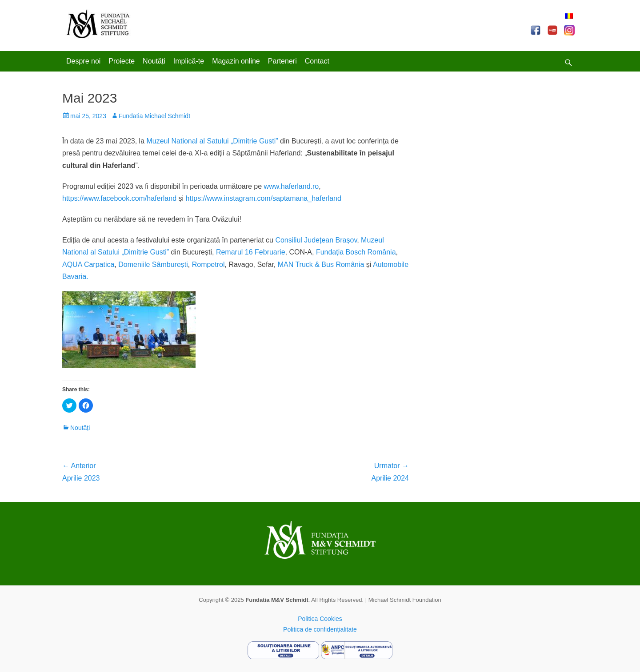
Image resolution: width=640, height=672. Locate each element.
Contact (317, 61)
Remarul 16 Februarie (251, 252)
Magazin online (236, 61)
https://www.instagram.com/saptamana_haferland (263, 198)
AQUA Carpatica (88, 264)
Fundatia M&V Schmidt (277, 600)
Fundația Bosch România (356, 252)
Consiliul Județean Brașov (316, 240)
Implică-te (189, 61)
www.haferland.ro (292, 186)
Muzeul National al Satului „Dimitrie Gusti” (212, 141)
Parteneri (282, 61)
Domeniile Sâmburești (153, 264)
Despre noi (83, 61)
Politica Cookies (320, 619)
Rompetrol (208, 264)
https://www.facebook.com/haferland (119, 198)
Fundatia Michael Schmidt (154, 116)
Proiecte (122, 61)
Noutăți (154, 61)
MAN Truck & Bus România (321, 264)
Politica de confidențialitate (320, 629)
